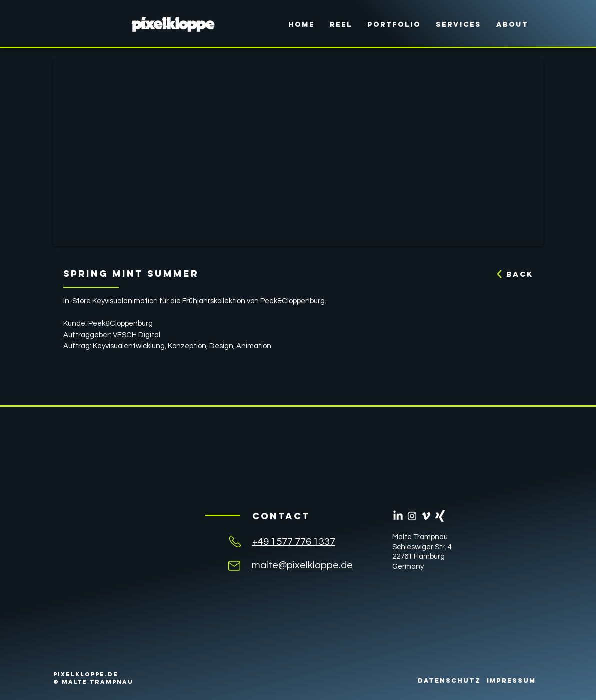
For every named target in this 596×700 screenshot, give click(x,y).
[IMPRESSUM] (512, 681)
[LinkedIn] (398, 516)
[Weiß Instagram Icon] (412, 516)
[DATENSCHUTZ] (450, 681)
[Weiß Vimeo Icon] (426, 516)
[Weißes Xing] (440, 516)
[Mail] (234, 566)
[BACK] (511, 274)
